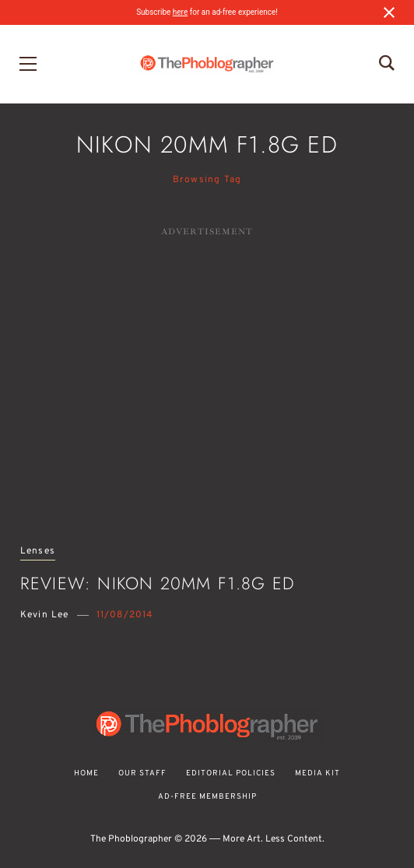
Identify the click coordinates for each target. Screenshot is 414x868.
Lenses (38, 552)
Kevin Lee (45, 615)
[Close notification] (389, 12)
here (180, 12)
